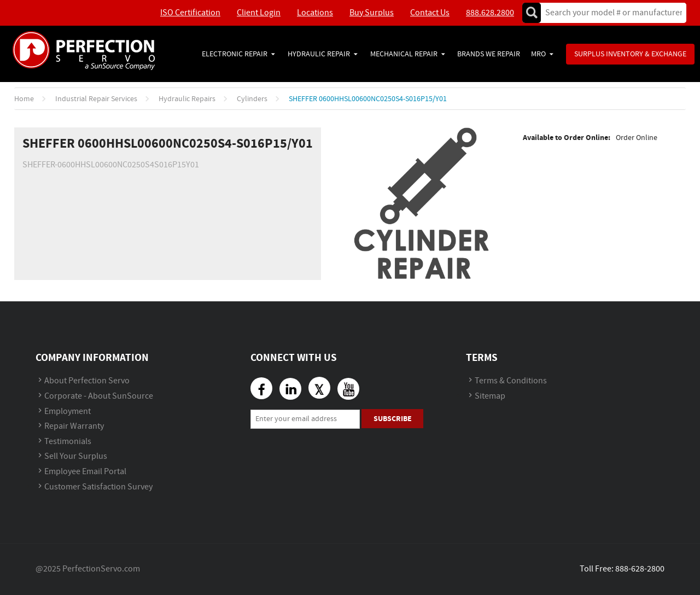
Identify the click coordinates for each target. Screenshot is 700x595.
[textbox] (610, 13)
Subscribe (393, 419)
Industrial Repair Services (96, 99)
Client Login (259, 13)
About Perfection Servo (87, 381)
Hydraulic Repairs (187, 99)
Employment (68, 412)
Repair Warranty (74, 426)
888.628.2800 (490, 13)
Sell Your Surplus (76, 456)
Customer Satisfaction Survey (98, 487)
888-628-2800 (640, 569)
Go (532, 13)
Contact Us (430, 13)
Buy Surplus (372, 13)
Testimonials (68, 442)
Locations (315, 13)
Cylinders (252, 99)
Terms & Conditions (511, 381)
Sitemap (490, 396)
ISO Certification (190, 13)
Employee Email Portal (85, 472)
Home (24, 99)
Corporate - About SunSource (99, 396)
